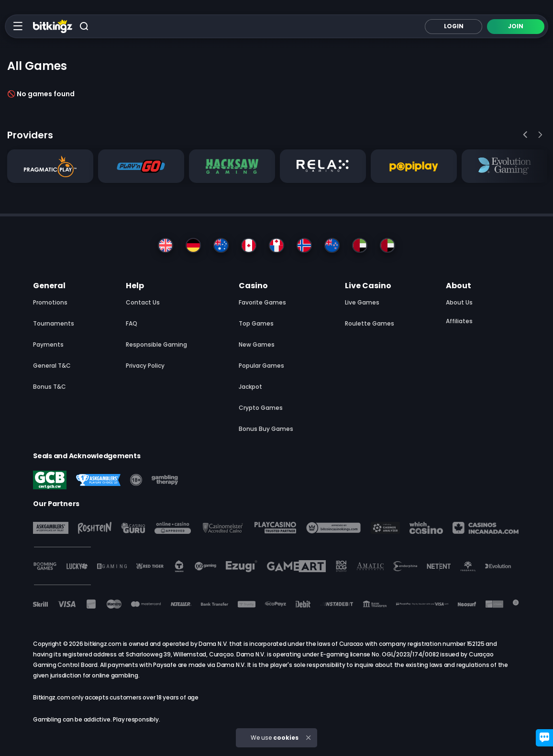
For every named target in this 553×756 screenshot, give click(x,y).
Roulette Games (370, 323)
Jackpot (250, 387)
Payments (48, 344)
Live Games (362, 302)
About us (459, 302)
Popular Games (261, 366)
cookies (286, 738)
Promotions (50, 302)
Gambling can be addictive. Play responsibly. (97, 719)
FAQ (132, 323)
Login (454, 26)
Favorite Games (262, 302)
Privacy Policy (145, 366)
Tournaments (54, 323)
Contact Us (143, 302)
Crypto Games (261, 408)
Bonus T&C (50, 387)
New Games (257, 344)
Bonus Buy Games (266, 429)
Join (516, 26)
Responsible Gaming (156, 344)
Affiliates (459, 321)
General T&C (52, 366)
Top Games (256, 323)
